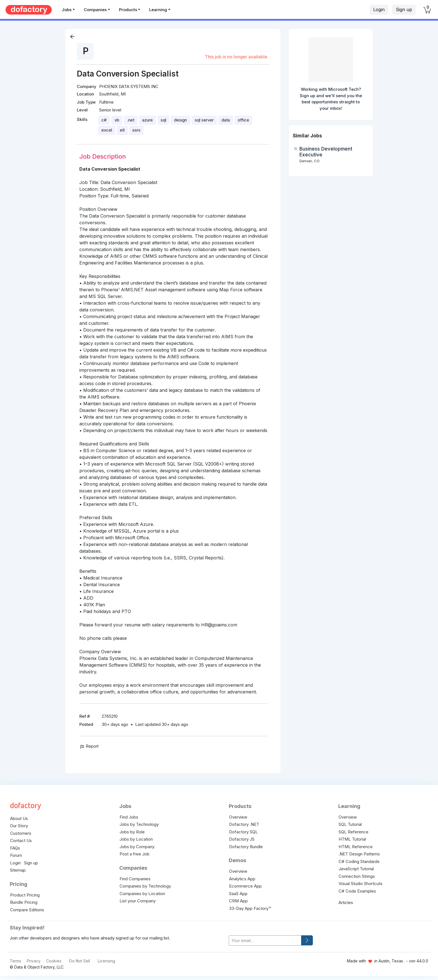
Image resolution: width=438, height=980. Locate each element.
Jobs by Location (136, 839)
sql (163, 120)
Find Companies (135, 879)
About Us (19, 818)
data (226, 120)
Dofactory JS (242, 839)
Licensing (106, 961)
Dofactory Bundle (246, 847)
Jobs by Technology (139, 824)
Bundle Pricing (24, 902)
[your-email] (265, 940)
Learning (158, 10)
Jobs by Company (137, 847)
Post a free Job (135, 854)
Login (379, 9)
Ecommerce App (245, 886)
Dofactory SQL (243, 832)
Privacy (34, 961)
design (180, 120)
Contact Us (21, 840)
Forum (16, 855)
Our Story (19, 826)
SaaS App (238, 894)
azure (147, 120)
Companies (95, 10)
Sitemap (18, 870)
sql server (204, 120)
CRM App (238, 901)
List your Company (138, 901)
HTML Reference (356, 847)
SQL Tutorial (350, 824)
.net (131, 120)
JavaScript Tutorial (356, 869)
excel (107, 130)
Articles (346, 902)
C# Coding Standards (359, 861)
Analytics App (242, 879)
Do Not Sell (80, 961)
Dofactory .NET (244, 824)
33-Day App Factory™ (250, 908)
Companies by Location (142, 894)
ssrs (136, 130)
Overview (238, 817)
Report (89, 746)
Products (128, 10)
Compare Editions (27, 910)
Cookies (54, 961)
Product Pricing (25, 895)
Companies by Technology (145, 886)
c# (104, 120)
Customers (21, 833)
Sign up (404, 9)
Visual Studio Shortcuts (360, 884)
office (243, 120)
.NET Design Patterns (359, 854)
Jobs (67, 10)
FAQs (15, 848)
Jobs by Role (132, 832)
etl (122, 130)
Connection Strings (357, 876)
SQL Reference (354, 832)
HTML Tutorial (352, 839)
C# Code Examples (357, 891)
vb (117, 120)
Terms (16, 961)
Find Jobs (129, 817)
